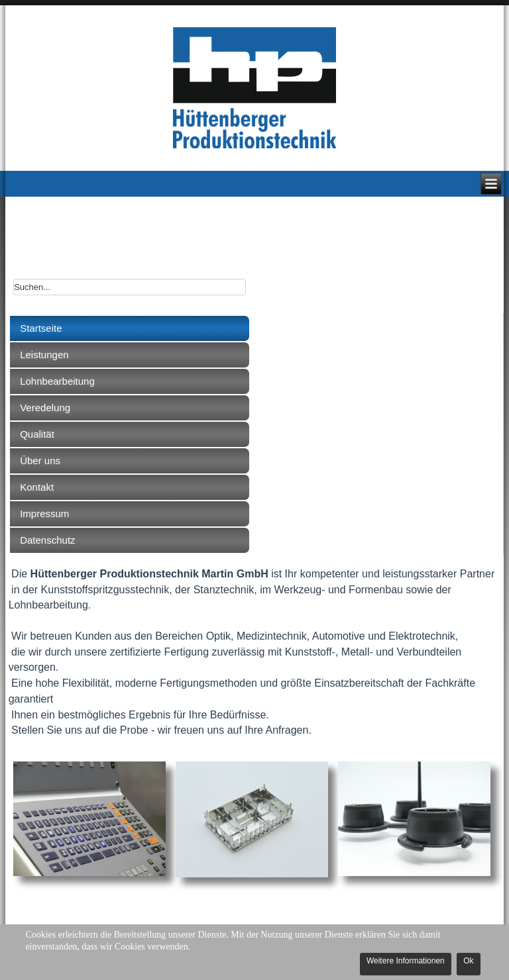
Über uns (40, 461)
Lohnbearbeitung (57, 381)
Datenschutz (47, 540)
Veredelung (45, 408)
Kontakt (37, 487)
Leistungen (44, 355)
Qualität (37, 434)
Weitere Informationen (406, 961)
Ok (468, 961)
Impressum (44, 514)
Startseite (41, 328)
